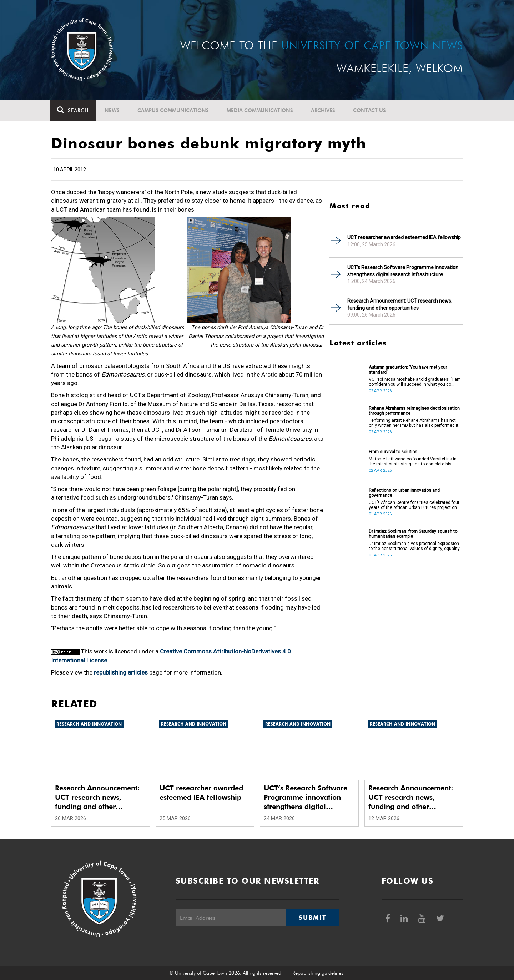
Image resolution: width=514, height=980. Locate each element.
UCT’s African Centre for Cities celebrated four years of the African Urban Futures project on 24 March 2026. (416, 505)
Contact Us (371, 110)
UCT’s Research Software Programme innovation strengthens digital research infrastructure (403, 271)
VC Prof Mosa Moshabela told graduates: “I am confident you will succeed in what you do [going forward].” (415, 382)
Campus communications (174, 110)
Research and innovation (89, 724)
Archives (324, 110)
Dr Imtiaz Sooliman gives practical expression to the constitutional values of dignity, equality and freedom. (414, 546)
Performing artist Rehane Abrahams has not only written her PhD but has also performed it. (414, 423)
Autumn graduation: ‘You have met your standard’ (408, 370)
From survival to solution (393, 452)
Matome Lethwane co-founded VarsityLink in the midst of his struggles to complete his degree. (413, 461)
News (113, 110)
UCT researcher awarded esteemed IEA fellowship (404, 237)
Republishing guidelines (318, 973)
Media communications (261, 110)
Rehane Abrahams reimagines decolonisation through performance (414, 411)
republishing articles (121, 672)
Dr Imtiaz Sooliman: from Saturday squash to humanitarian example (413, 534)
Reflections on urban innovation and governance (404, 493)
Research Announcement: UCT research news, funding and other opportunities (400, 304)
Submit (312, 918)
